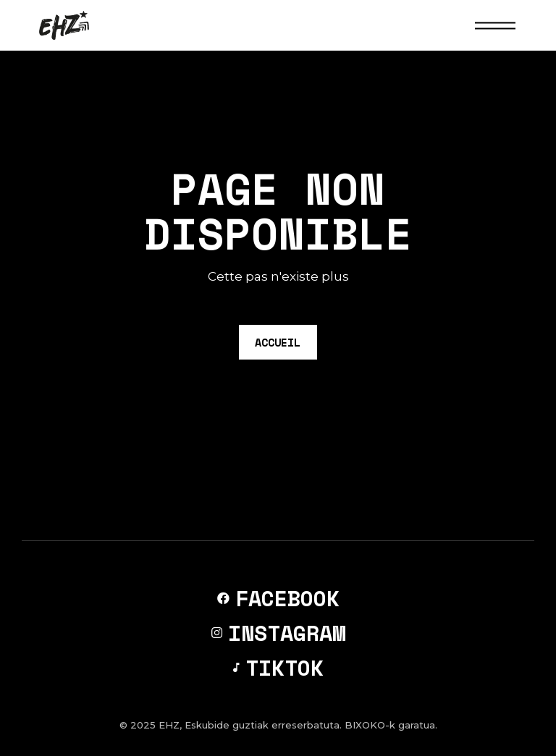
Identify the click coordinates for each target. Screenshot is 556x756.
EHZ (169, 725)
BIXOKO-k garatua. (391, 725)
